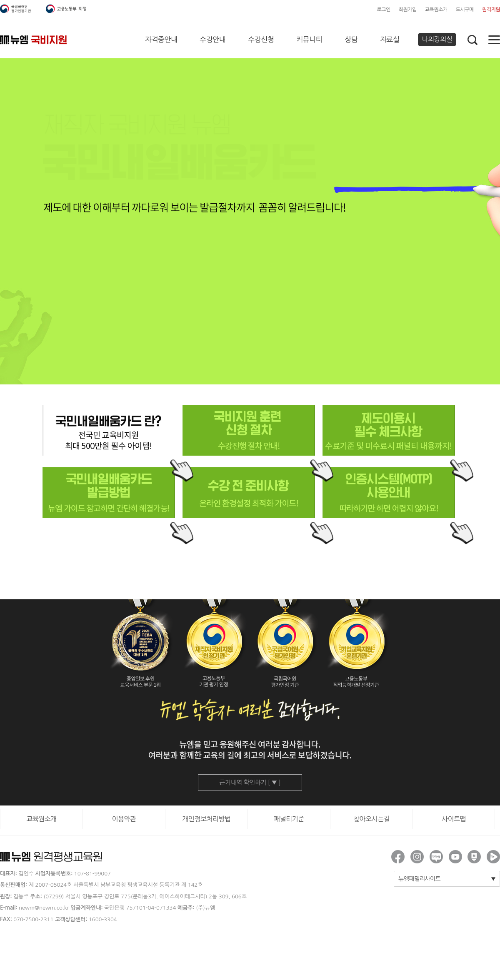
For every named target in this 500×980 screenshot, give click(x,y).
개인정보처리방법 (206, 819)
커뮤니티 (309, 39)
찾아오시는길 (371, 819)
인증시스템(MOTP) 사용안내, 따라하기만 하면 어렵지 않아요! (389, 493)
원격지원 (491, 10)
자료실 (390, 39)
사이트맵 (454, 819)
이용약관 (124, 819)
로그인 (383, 10)
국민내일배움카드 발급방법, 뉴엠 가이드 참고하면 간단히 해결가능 (109, 493)
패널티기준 (289, 819)
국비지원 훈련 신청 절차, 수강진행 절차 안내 (249, 430)
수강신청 (261, 39)
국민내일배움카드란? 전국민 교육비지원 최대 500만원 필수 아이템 (109, 430)
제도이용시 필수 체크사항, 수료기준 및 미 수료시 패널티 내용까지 (389, 430)
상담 (351, 39)
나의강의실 (437, 39)
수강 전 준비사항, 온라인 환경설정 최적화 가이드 (249, 493)
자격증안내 (161, 39)
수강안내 (212, 39)
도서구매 (465, 10)
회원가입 (408, 10)
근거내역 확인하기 (250, 782)
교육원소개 (436, 10)
